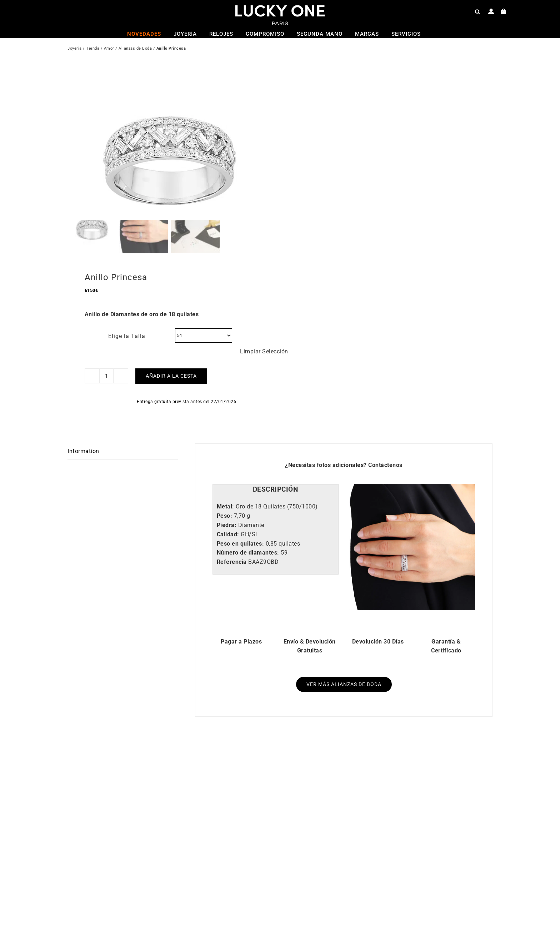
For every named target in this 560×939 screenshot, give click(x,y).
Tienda (93, 49)
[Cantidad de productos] (106, 366)
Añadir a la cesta (171, 366)
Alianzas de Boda (135, 49)
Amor (109, 49)
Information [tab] (83, 441)
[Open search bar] (477, 11)
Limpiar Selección (264, 341)
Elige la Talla (127, 326)
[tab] (276, 480)
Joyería (75, 49)
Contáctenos (385, 455)
